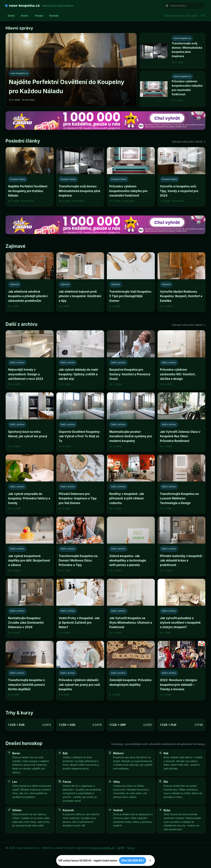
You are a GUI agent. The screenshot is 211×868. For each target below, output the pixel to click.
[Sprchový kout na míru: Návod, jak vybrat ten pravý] (30, 422)
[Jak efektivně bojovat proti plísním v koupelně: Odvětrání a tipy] (80, 282)
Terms (131, 848)
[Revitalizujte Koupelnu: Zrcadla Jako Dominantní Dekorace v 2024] (30, 608)
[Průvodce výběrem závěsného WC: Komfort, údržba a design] (182, 360)
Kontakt (54, 16)
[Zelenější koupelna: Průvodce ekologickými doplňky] (131, 671)
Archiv (25, 16)
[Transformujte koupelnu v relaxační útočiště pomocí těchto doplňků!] (30, 671)
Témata (39, 16)
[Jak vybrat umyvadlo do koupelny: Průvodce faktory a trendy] (30, 484)
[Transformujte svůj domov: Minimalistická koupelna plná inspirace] (80, 177)
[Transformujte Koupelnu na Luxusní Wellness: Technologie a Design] (182, 484)
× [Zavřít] (150, 861)
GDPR (120, 848)
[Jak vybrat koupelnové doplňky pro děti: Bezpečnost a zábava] (30, 546)
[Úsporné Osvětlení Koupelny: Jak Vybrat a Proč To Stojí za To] (80, 422)
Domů (11, 16)
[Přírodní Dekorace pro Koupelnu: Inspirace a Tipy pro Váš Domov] (80, 484)
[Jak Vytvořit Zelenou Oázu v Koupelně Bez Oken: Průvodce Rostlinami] (182, 422)
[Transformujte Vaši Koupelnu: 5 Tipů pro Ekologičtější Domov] (131, 282)
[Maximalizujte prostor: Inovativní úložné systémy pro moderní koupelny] (131, 422)
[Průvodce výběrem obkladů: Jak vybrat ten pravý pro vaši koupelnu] (80, 671)
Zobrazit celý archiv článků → (189, 142)
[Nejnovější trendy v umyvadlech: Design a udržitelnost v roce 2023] (30, 360)
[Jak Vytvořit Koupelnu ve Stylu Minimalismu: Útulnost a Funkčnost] (131, 608)
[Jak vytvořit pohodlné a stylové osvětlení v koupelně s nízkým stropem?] (182, 608)
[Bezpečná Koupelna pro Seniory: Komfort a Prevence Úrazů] (131, 360)
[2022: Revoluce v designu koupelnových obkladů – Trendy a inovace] (182, 671)
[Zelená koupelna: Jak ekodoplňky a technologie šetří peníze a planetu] (131, 546)
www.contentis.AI (103, 848)
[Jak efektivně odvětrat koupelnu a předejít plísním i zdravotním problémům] (30, 282)
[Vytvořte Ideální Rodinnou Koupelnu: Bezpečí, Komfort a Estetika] (182, 282)
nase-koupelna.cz (24, 6)
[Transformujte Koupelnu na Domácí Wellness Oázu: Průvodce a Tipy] (80, 546)
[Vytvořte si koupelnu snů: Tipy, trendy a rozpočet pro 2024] (182, 177)
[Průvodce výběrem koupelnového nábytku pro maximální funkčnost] (131, 177)
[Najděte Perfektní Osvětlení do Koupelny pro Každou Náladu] (30, 177)
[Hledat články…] (187, 6)
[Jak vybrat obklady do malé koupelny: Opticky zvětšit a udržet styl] (80, 360)
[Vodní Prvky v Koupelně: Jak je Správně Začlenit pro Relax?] (80, 608)
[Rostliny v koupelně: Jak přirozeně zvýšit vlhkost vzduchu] (131, 484)
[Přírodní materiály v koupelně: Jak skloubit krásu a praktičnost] (182, 546)
